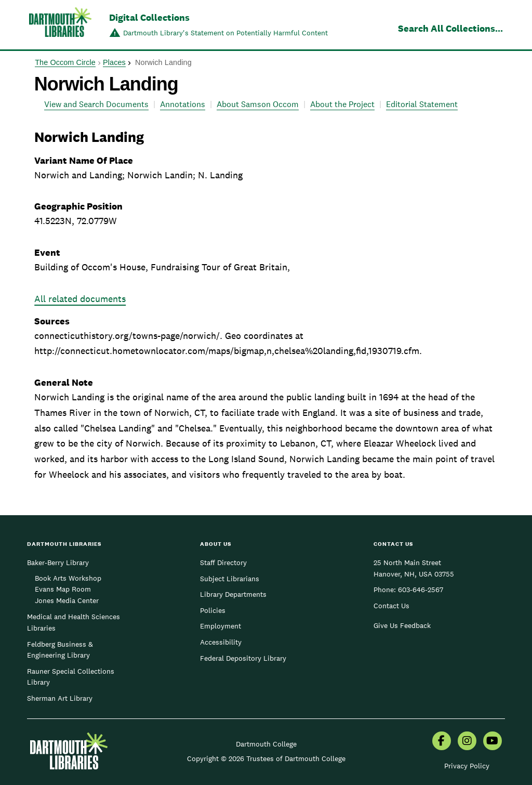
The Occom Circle (65, 62)
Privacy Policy (467, 766)
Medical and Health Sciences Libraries (74, 622)
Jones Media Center (67, 600)
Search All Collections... (450, 28)
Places (114, 62)
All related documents (80, 299)
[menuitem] (442, 742)
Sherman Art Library (60, 698)
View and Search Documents (96, 104)
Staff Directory (223, 562)
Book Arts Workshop (68, 578)
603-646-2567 (421, 590)
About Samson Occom (258, 104)
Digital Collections (149, 17)
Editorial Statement (422, 104)
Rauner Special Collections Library (71, 677)
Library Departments (233, 594)
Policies (213, 610)
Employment (221, 626)
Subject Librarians (230, 579)
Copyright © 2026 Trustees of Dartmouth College (266, 758)
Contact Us (391, 606)
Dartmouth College (266, 744)
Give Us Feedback (402, 625)
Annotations (183, 104)
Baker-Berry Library (58, 562)
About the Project (342, 104)
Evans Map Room (63, 589)
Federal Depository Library (243, 658)
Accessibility (221, 642)
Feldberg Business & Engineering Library (60, 650)
